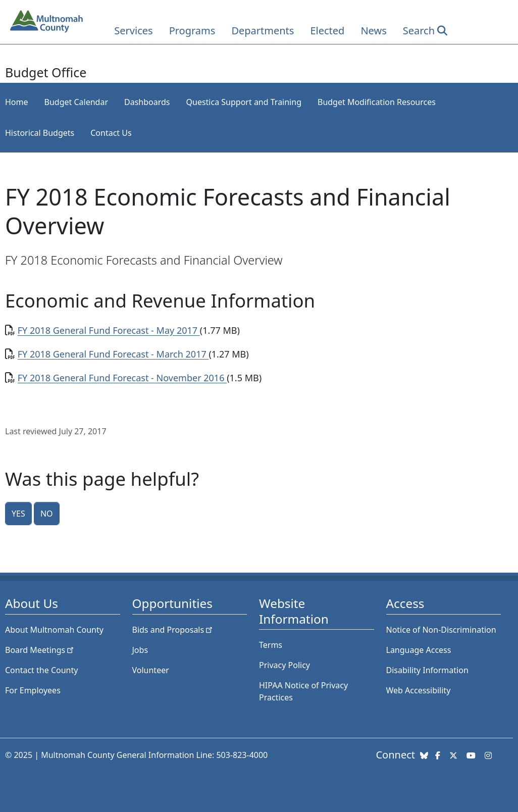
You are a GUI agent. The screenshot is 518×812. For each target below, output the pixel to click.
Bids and (173, 630)
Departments (263, 31)
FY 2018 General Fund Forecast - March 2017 (113, 354)
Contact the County (41, 670)
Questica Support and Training (244, 102)
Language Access (419, 650)
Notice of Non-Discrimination (441, 630)
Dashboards (147, 102)
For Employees (33, 690)
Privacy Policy (284, 665)
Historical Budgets (40, 133)
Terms (271, 645)
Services (133, 31)
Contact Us (111, 133)
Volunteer (151, 670)
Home (17, 102)
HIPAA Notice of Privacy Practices (303, 691)
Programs (192, 31)
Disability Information (427, 670)
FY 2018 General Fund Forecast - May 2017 (109, 330)
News (373, 31)
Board (40, 650)
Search (419, 31)
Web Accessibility (419, 690)
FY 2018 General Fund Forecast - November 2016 (122, 378)
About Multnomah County (54, 630)
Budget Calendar (76, 102)
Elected (327, 31)
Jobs (140, 650)
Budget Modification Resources (377, 102)
